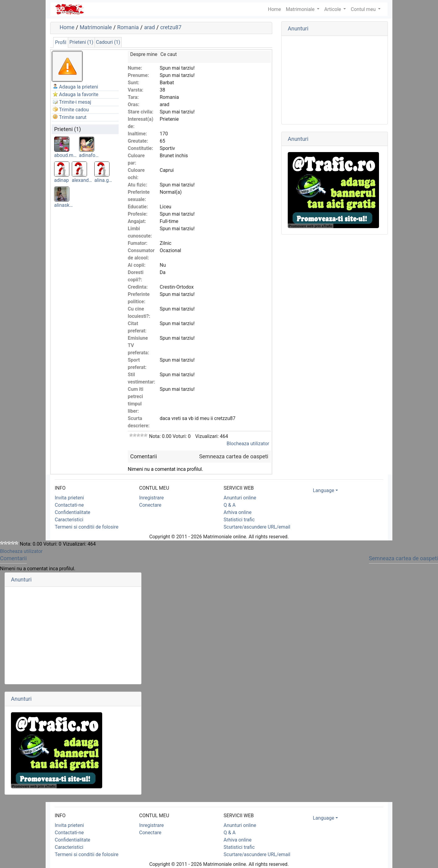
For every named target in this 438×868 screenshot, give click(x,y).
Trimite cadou (74, 110)
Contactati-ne (69, 505)
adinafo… (89, 155)
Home (67, 27)
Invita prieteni (69, 498)
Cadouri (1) (108, 42)
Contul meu (364, 9)
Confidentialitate (73, 512)
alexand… (82, 180)
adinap (61, 180)
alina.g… (103, 180)
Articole (333, 9)
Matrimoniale (301, 9)
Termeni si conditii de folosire (87, 527)
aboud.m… (65, 155)
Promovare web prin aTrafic (311, 226)
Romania (128, 27)
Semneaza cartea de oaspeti (234, 456)
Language (324, 490)
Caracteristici (69, 520)
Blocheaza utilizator (248, 444)
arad (149, 27)
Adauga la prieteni (78, 87)
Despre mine (144, 54)
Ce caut (169, 54)
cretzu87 (171, 27)
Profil (61, 42)
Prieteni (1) (81, 42)
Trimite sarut (73, 117)
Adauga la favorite (79, 94)
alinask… (63, 205)
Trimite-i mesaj (75, 102)
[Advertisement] (335, 80)
